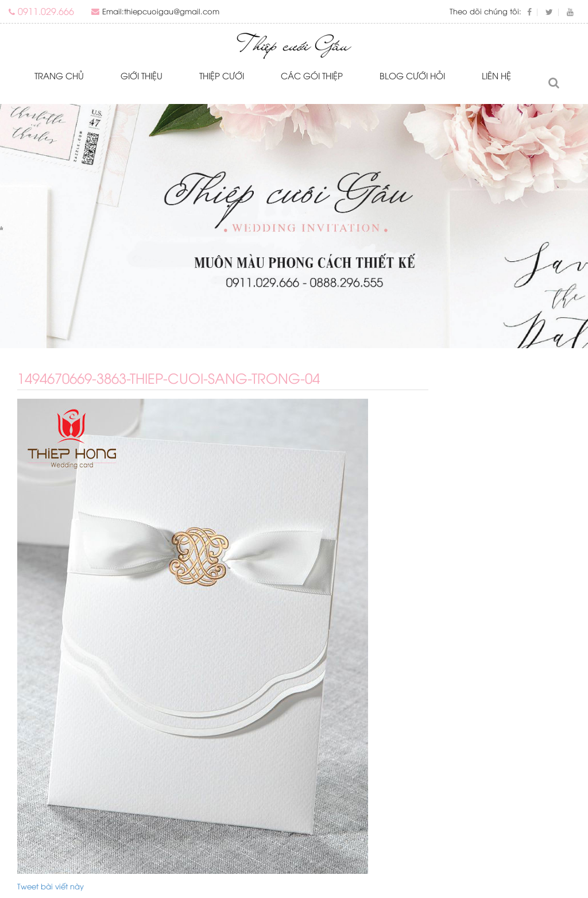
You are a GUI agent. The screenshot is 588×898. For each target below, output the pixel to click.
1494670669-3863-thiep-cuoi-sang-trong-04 (169, 377)
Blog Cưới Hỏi (412, 75)
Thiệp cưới (222, 75)
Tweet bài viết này (51, 886)
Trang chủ (59, 75)
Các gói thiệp (312, 75)
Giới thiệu (142, 75)
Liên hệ (496, 75)
